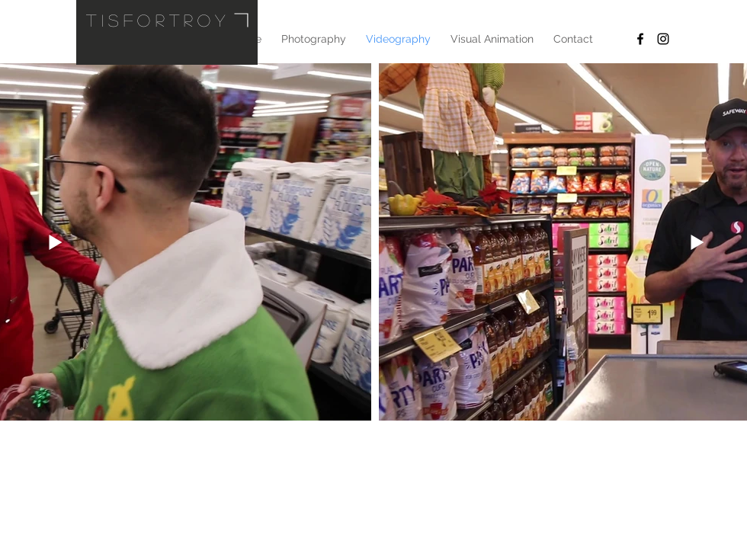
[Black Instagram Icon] (663, 39)
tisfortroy (158, 20)
